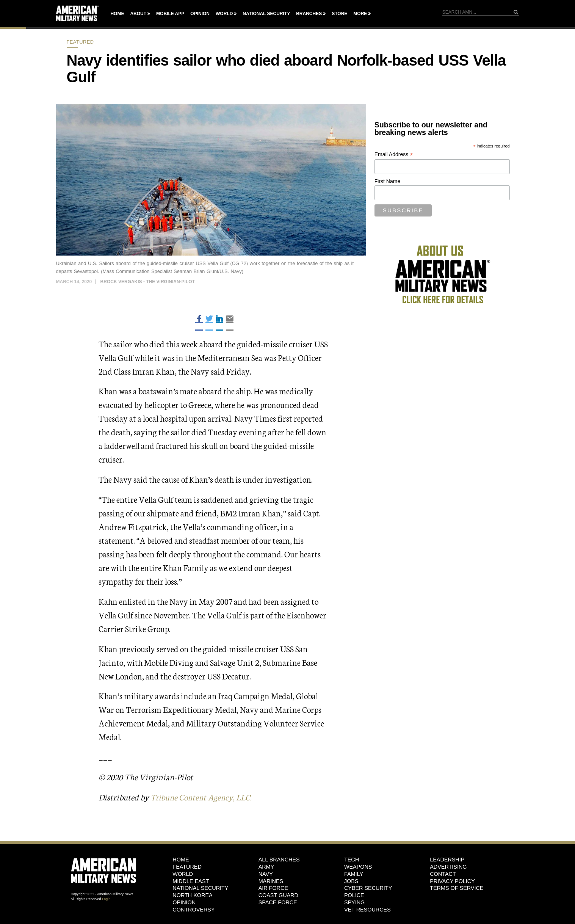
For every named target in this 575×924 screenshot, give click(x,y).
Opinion (200, 14)
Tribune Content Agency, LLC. (203, 797)
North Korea (192, 895)
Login (106, 899)
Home (117, 14)
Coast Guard (278, 895)
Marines (271, 881)
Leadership (447, 860)
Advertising (448, 867)
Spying (354, 902)
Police (354, 895)
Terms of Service (457, 888)
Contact (443, 874)
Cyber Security (368, 888)
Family (354, 874)
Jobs (351, 881)
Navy (266, 874)
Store (339, 14)
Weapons (358, 867)
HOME (181, 860)
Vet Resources (367, 909)
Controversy (193, 909)
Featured (80, 42)
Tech (352, 860)
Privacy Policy (452, 881)
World (224, 14)
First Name (387, 181)
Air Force (273, 888)
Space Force (278, 902)
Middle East (191, 881)
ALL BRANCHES (279, 860)
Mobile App (170, 14)
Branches (309, 14)
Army (266, 867)
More (360, 14)
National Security (266, 14)
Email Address (394, 155)
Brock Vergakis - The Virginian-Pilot (148, 282)
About (138, 14)
